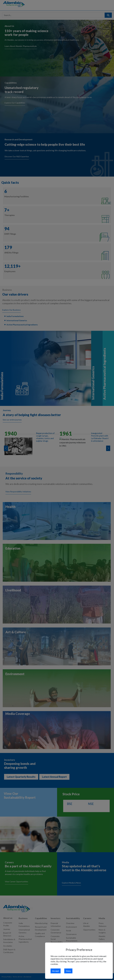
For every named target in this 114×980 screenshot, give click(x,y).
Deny (68, 971)
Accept (56, 971)
